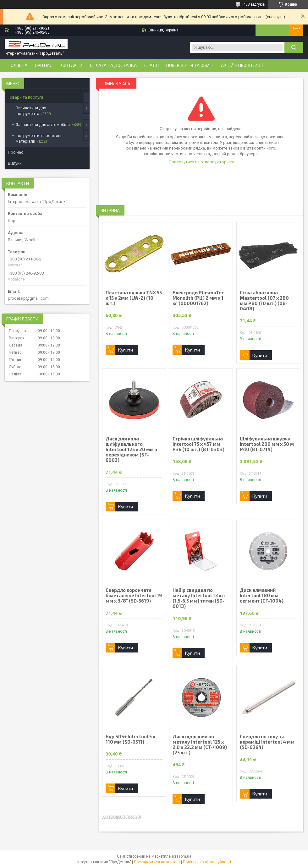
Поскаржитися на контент (157, 862)
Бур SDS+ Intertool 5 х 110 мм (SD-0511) (130, 739)
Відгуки (15, 163)
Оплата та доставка (113, 65)
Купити (126, 350)
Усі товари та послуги (122, 817)
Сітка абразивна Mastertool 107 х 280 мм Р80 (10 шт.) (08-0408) (264, 301)
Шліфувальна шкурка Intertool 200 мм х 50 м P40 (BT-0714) (267, 444)
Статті (151, 65)
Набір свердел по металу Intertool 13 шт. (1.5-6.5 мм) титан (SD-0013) (200, 598)
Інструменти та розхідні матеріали (38, 138)
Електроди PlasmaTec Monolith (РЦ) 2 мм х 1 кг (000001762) (198, 298)
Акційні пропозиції (242, 65)
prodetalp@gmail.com (28, 298)
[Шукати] (294, 47)
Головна (18, 65)
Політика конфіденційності (207, 862)
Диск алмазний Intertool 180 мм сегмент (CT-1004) (262, 595)
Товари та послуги (25, 97)
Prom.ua (184, 856)
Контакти (71, 65)
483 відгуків (254, 4)
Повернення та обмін (190, 65)
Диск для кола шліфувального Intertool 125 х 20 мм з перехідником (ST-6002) (131, 449)
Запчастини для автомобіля (43, 125)
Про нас (44, 65)
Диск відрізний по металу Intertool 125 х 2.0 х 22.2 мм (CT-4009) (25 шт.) (200, 745)
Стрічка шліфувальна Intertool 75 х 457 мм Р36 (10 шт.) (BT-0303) (198, 444)
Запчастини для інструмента (31, 111)
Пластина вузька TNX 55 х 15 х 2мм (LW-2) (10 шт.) (134, 298)
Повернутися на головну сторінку (201, 162)
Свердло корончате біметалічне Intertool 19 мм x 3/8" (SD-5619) (134, 595)
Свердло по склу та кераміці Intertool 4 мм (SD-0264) (267, 742)
